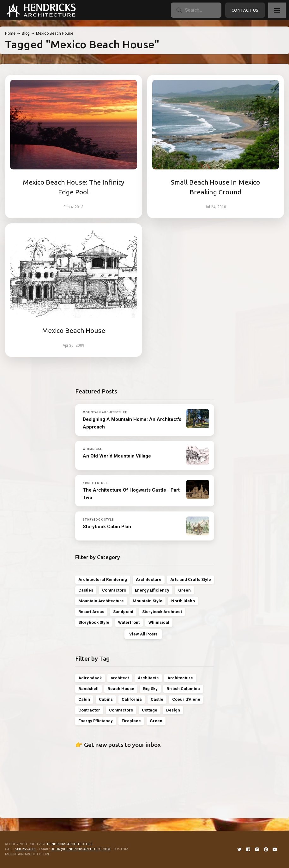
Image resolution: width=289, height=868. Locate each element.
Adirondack (90, 678)
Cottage (150, 710)
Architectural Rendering (103, 579)
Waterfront (129, 622)
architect (120, 678)
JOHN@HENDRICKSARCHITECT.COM (81, 849)
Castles (86, 590)
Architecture (149, 579)
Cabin (84, 699)
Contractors (114, 590)
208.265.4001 (26, 849)
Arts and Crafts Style (191, 579)
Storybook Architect (162, 612)
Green (184, 590)
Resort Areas (91, 612)
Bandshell (88, 689)
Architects (148, 678)
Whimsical (159, 622)
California (132, 699)
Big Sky (150, 689)
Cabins (106, 699)
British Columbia (183, 689)
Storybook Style (94, 622)
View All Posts (143, 634)
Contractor (89, 710)
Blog (26, 33)
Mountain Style (148, 601)
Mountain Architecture (101, 601)
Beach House (121, 689)
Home (10, 33)
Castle (157, 699)
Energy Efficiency (152, 590)
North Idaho (183, 601)
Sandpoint (123, 612)
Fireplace (131, 721)
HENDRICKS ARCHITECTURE (70, 844)
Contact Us (245, 10)
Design (173, 710)
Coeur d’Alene (186, 699)
